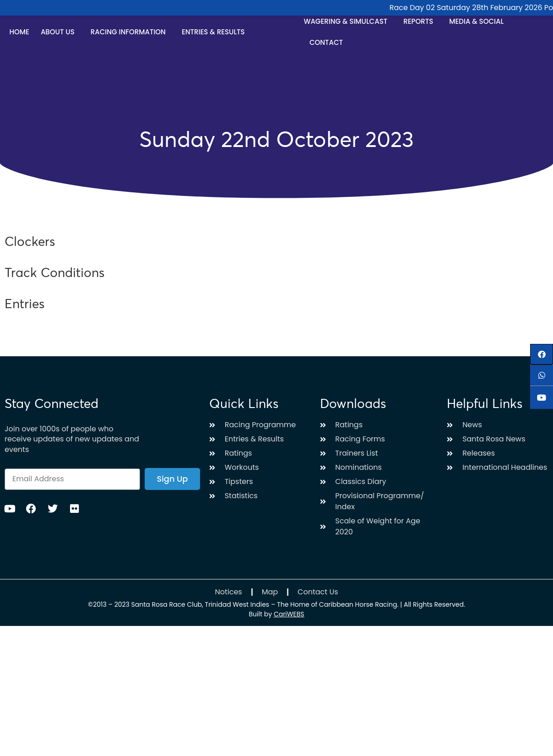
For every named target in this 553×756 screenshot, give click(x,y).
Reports (420, 21)
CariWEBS (289, 614)
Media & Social (479, 21)
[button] (542, 354)
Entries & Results (216, 32)
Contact (326, 42)
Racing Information (130, 32)
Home (19, 32)
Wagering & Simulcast (348, 21)
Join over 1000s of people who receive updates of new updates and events (72, 439)
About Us (60, 32)
